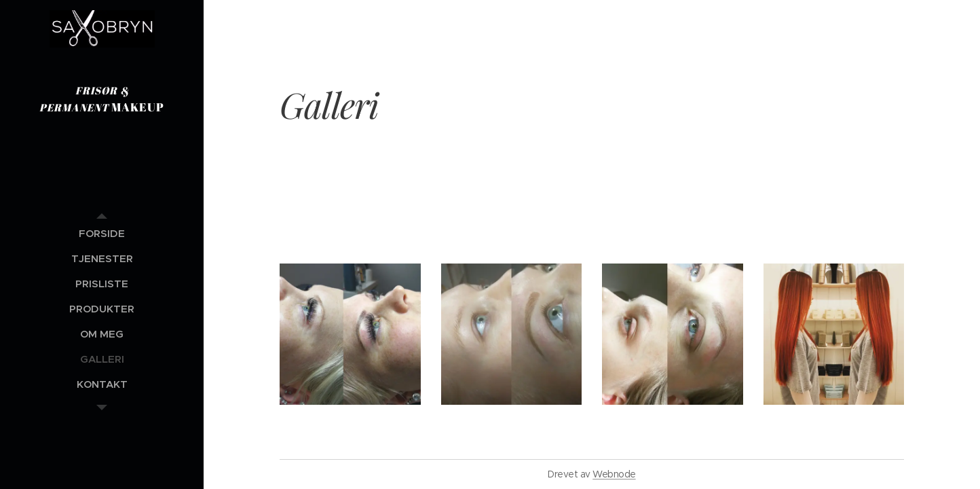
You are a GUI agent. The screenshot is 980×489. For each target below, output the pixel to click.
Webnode (614, 474)
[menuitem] (102, 233)
